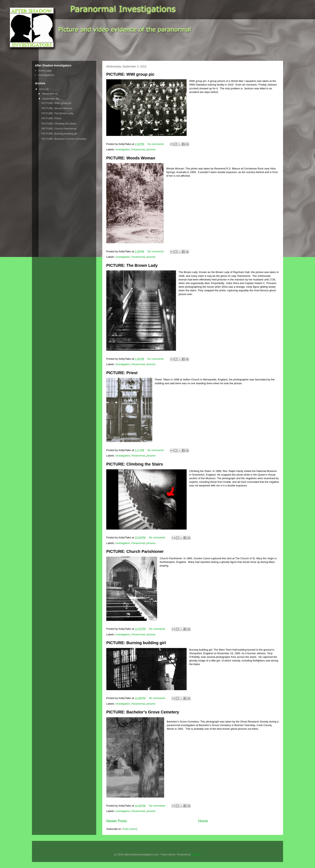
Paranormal (138, 149)
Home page (45, 71)
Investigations (46, 75)
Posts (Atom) (130, 829)
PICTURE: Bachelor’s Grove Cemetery (143, 712)
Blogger (196, 854)
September (49, 99)
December (49, 94)
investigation (123, 149)
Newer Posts (117, 821)
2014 (42, 89)
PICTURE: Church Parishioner (135, 551)
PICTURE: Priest (122, 373)
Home (203, 821)
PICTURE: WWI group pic (130, 74)
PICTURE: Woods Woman (131, 158)
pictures (151, 149)
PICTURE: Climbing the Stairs (135, 464)
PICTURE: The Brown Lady (132, 265)
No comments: (156, 144)
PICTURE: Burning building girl (136, 643)
